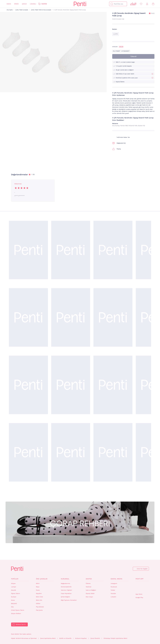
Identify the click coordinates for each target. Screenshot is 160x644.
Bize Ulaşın (89, 597)
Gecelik (14, 590)
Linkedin (113, 597)
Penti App (139, 579)
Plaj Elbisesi (40, 607)
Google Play (139, 597)
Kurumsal (65, 579)
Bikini (38, 583)
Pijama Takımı (15, 593)
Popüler (15, 579)
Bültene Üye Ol (21, 624)
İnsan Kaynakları (66, 593)
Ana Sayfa (10, 10)
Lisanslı (33, 4)
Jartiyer (14, 587)
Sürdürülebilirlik (66, 587)
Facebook (114, 587)
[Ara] (112, 4)
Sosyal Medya (116, 579)
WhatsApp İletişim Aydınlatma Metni (115, 638)
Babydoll (14, 603)
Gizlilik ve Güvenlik (65, 638)
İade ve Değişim (91, 590)
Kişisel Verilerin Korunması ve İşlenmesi (24, 638)
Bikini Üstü (39, 597)
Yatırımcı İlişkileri (66, 590)
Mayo (38, 587)
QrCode (140, 587)
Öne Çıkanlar (42, 579)
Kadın (9, 4)
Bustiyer (14, 597)
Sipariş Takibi (90, 593)
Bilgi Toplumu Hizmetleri (69, 600)
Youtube (113, 593)
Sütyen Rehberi (16, 614)
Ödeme (88, 583)
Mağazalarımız (65, 583)
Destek (89, 579)
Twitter (113, 590)
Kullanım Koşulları (81, 638)
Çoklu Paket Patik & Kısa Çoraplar (41, 10)
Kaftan (38, 603)
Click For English (142, 569)
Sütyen (13, 583)
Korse (13, 600)
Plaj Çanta (39, 610)
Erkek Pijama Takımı (18, 610)
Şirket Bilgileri (65, 597)
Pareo (38, 590)
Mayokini (39, 593)
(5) (153, 13)
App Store (139, 594)
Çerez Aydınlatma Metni (48, 638)
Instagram (114, 583)
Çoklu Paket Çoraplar (22, 10)
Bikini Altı (39, 600)
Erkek (16, 4)
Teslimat (88, 587)
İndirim (44, 4)
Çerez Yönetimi (95, 638)
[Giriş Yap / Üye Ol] (147, 4)
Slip (12, 607)
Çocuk (24, 4)
